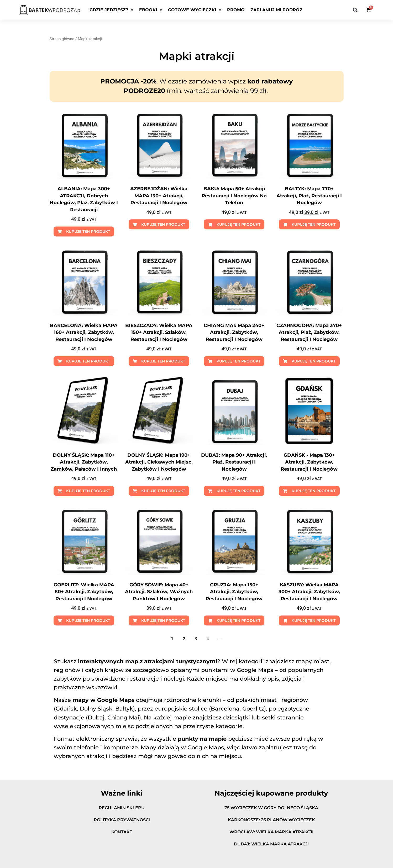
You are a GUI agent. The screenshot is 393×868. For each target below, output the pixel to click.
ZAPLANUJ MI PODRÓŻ (276, 10)
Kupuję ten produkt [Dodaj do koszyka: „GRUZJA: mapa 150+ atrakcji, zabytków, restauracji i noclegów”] (239, 620)
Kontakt (122, 832)
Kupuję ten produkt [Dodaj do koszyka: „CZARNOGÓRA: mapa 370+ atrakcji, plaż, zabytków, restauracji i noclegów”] (314, 361)
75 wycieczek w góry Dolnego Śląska (271, 808)
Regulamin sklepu (122, 808)
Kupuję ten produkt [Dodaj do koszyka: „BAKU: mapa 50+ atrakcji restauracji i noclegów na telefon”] (239, 224)
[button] (355, 10)
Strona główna (62, 39)
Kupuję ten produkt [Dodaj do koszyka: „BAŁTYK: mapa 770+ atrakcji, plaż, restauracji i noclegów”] (314, 224)
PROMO (236, 10)
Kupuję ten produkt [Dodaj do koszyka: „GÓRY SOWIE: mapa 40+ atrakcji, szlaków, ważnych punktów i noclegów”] (163, 620)
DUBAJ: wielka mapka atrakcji (271, 844)
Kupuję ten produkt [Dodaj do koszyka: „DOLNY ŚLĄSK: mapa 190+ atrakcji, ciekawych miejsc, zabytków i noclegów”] (163, 491)
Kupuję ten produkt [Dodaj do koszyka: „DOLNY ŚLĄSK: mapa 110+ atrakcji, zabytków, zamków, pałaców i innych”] (88, 491)
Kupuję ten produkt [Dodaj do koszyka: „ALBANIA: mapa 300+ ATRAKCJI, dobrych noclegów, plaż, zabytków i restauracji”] (88, 232)
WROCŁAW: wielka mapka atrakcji (271, 832)
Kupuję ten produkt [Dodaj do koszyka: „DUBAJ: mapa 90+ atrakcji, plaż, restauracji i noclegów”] (239, 491)
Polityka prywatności (122, 820)
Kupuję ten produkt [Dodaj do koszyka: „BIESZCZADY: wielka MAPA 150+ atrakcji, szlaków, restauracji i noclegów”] (163, 361)
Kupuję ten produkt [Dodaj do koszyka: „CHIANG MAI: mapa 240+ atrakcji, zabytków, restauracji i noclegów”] (239, 361)
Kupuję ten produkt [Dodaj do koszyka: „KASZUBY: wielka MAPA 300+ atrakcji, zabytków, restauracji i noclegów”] (314, 620)
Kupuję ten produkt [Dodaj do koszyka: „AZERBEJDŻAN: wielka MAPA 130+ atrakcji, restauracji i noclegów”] (163, 224)
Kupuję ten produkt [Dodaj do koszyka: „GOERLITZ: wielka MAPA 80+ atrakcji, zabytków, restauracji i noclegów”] (88, 620)
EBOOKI (151, 10)
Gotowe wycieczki (195, 10)
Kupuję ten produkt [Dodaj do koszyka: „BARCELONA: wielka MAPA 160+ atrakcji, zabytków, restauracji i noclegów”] (88, 361)
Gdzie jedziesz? (111, 10)
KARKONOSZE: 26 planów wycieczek (271, 820)
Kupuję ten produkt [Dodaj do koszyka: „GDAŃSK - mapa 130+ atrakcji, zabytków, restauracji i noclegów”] (314, 491)
